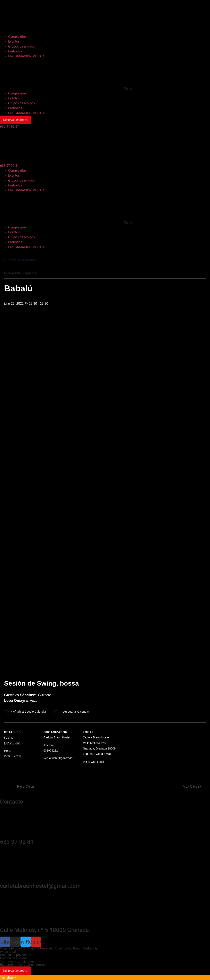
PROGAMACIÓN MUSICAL (27, 56)
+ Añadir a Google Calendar (28, 712)
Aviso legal (8, 952)
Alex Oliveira (192, 786)
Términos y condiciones (17, 961)
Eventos (14, 41)
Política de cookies (14, 958)
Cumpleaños (17, 37)
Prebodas (15, 51)
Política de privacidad (16, 955)
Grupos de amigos (22, 46)
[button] (105, 75)
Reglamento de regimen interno (23, 965)
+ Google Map (102, 754)
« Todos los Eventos (20, 260)
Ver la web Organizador (58, 758)
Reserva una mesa (15, 120)
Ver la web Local (93, 762)
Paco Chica (25, 786)
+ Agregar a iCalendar (75, 712)
